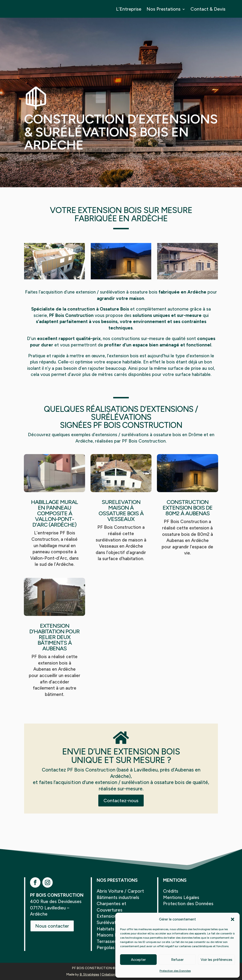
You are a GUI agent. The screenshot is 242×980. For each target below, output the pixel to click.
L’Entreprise (129, 9)
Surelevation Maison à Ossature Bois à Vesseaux (121, 510)
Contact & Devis (208, 9)
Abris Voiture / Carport (120, 891)
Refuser (177, 960)
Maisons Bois (110, 935)
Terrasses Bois (112, 941)
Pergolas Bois (111, 948)
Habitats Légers (113, 929)
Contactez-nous (121, 801)
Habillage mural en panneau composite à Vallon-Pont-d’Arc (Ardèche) (54, 513)
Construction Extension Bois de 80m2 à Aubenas (188, 508)
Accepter (138, 960)
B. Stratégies (89, 974)
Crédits (171, 891)
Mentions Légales (181, 897)
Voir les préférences (216, 960)
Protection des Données (175, 971)
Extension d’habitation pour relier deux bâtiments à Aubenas (54, 637)
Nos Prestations (164, 9)
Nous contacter (52, 926)
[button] (233, 919)
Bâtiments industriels (118, 897)
